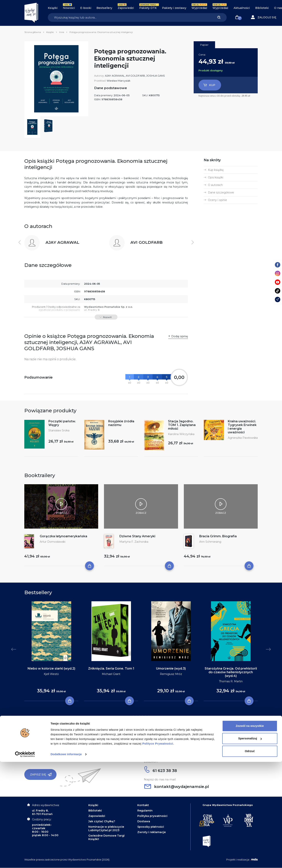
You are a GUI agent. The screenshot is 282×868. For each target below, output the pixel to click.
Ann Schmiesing (210, 542)
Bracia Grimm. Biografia (218, 536)
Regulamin (145, 811)
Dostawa (144, 821)
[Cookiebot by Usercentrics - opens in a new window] (25, 860)
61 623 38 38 (161, 771)
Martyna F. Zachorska (134, 542)
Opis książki (216, 177)
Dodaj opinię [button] (180, 336)
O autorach (215, 185)
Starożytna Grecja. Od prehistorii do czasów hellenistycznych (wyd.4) (231, 672)
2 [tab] (136, 717)
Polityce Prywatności (158, 850)
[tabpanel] (51, 651)
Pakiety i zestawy (174, 8)
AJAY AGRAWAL (115, 76)
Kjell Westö (51, 674)
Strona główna (33, 32)
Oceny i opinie (217, 200)
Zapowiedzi (126, 8)
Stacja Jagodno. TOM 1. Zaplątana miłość (182, 425)
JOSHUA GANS (156, 76)
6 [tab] (149, 717)
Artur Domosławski (53, 542)
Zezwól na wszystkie (250, 832)
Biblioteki (262, 8)
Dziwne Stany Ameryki (137, 536)
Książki (53, 8)
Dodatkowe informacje (66, 860)
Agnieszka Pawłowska (243, 438)
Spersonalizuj (250, 845)
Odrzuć (250, 857)
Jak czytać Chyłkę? (102, 821)
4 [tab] (143, 717)
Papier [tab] (204, 45)
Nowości (69, 8)
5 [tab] (146, 717)
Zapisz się (41, 774)
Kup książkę (216, 170)
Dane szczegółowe (221, 192)
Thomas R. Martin (231, 681)
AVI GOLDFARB (135, 76)
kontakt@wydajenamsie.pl (177, 787)
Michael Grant (111, 674)
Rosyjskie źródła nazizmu (121, 423)
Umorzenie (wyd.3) (171, 669)
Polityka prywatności (152, 816)
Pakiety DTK (148, 8)
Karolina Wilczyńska (181, 434)
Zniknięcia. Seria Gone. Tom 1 (111, 669)
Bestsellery (104, 8)
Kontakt (143, 805)
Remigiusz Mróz (171, 674)
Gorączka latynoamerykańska (63, 536)
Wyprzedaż (199, 8)
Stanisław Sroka (59, 430)
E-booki (86, 8)
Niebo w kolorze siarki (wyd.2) (51, 669)
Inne (62, 32)
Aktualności (242, 8)
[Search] (130, 17)
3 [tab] (139, 717)
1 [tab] (133, 717)
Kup (209, 85)
